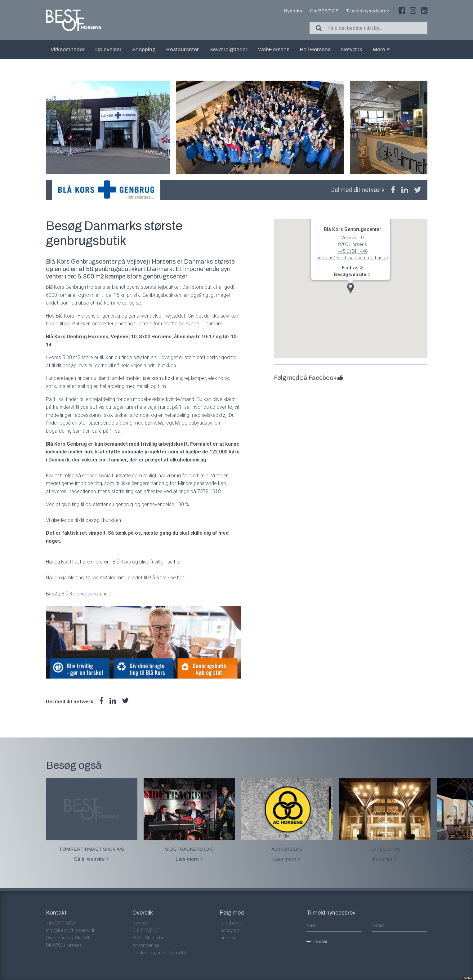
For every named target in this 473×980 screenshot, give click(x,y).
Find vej (352, 268)
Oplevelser (108, 49)
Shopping (144, 49)
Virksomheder (68, 49)
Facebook (230, 923)
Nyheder (293, 11)
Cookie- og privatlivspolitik (159, 953)
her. (178, 562)
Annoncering (146, 945)
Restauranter (183, 49)
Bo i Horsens (315, 49)
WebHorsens (274, 49)
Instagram (230, 930)
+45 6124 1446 (353, 251)
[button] (350, 288)
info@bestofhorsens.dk (71, 930)
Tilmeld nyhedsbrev (367, 11)
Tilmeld (317, 942)
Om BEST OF (324, 11)
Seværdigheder (228, 49)
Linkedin (228, 938)
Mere (381, 49)
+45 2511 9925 (61, 923)
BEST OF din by (148, 938)
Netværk (352, 49)
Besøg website (352, 274)
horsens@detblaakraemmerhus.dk (353, 258)
